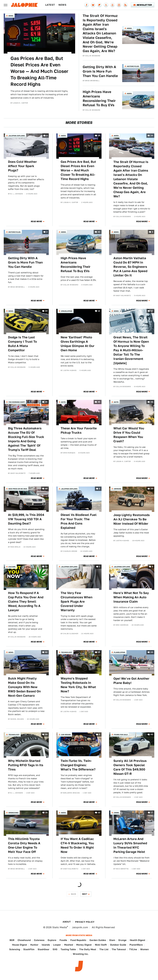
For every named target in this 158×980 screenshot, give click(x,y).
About (67, 922)
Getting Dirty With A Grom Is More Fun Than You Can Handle (100, 71)
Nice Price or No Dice (18, 489)
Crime (116, 813)
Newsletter (143, 5)
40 (152, 735)
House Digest (20, 945)
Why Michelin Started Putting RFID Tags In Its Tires (26, 765)
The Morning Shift (17, 402)
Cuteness (39, 940)
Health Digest (137, 940)
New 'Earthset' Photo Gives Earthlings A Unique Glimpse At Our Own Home (78, 344)
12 (99, 311)
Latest (50, 5)
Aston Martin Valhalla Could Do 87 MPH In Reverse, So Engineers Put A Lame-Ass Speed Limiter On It (130, 267)
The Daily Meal (88, 949)
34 (152, 136)
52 (46, 567)
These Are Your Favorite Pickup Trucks (79, 430)
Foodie (63, 940)
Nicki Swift (101, 945)
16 (99, 136)
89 (46, 489)
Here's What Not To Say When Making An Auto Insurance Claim (131, 597)
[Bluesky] (93, 5)
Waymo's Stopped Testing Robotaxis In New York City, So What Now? (78, 685)
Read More (36, 222)
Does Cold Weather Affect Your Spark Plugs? (22, 166)
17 (152, 813)
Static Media (60, 927)
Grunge (122, 940)
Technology (67, 652)
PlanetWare (136, 945)
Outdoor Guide (118, 945)
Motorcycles (133, 66)
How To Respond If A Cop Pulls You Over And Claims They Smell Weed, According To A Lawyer (26, 602)
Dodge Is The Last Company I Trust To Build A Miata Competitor (22, 344)
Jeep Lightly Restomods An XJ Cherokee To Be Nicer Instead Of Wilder (132, 519)
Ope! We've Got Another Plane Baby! (131, 681)
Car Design (66, 735)
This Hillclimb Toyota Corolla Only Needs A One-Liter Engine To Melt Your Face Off (24, 845)
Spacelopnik (67, 311)
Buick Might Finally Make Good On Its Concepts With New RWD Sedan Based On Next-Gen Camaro (24, 687)
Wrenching (13, 813)
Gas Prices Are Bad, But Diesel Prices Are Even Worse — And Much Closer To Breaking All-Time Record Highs (39, 71)
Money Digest (84, 945)
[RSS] (125, 5)
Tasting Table (68, 949)
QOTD (63, 402)
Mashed (69, 945)
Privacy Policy (85, 922)
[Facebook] (87, 5)
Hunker (34, 945)
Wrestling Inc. (81, 954)
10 (99, 813)
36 (152, 402)
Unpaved (117, 489)
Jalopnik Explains (17, 136)
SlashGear (44, 949)
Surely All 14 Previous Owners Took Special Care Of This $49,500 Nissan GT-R (130, 767)
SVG (55, 949)
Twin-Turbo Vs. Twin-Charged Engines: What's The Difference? (78, 765)
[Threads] (112, 5)
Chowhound (24, 940)
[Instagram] (119, 5)
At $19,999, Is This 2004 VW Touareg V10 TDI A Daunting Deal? (26, 519)
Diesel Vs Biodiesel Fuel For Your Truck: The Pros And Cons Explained (79, 521)
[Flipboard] (100, 5)
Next (85, 894)
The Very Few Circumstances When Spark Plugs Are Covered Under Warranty (77, 602)
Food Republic (78, 940)
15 (99, 652)
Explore (52, 940)
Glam (112, 940)
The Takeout (119, 949)
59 (46, 735)
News (62, 5)
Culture (12, 567)
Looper (57, 945)
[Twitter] (106, 5)
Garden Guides (98, 940)
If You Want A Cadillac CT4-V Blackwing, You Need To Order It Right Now (77, 845)
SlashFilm (29, 949)
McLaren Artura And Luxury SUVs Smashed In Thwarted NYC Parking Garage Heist (130, 845)
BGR (12, 940)
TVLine (133, 949)
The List (104, 949)
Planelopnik (120, 652)
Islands (46, 945)
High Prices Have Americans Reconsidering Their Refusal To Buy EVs (99, 98)
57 (152, 311)
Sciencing (15, 949)
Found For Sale (121, 735)
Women (144, 949)
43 (99, 232)
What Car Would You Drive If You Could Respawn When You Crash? (129, 435)
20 (152, 489)
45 (46, 402)
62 (46, 652)
